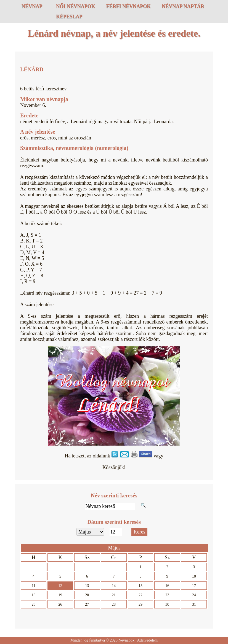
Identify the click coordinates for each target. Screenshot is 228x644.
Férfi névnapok (129, 6)
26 (60, 604)
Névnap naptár (183, 6)
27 (87, 604)
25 (33, 604)
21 (114, 595)
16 (167, 586)
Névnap (32, 6)
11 (34, 586)
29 (140, 604)
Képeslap (69, 17)
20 (87, 595)
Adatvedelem (147, 640)
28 (114, 604)
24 (194, 595)
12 (60, 586)
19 (60, 595)
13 (87, 586)
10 (194, 576)
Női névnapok (76, 6)
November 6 (32, 105)
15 (140, 586)
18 (33, 595)
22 (140, 595)
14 (114, 586)
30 (167, 604)
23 (167, 595)
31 (194, 604)
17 (194, 586)
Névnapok (126, 640)
